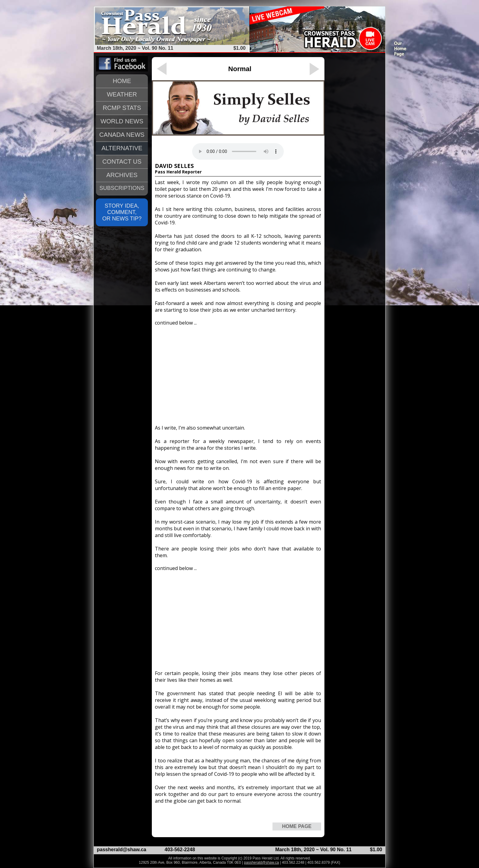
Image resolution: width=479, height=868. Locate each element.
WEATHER (122, 94)
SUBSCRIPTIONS (122, 188)
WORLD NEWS (122, 121)
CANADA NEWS (122, 135)
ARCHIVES (122, 175)
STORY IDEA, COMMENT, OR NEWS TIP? (122, 212)
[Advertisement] (238, 372)
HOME (122, 81)
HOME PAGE (297, 826)
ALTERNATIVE (122, 148)
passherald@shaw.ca (122, 850)
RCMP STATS (122, 108)
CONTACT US (122, 162)
